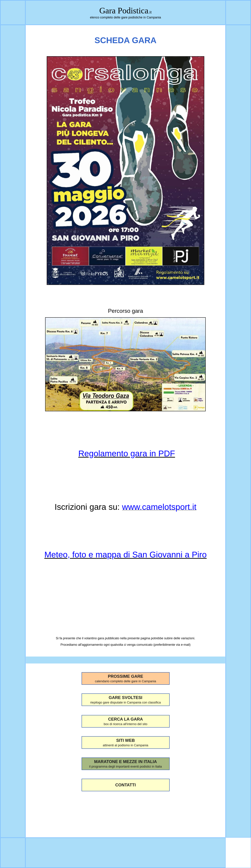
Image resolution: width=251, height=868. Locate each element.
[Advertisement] (125, 812)
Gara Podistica (124, 11)
